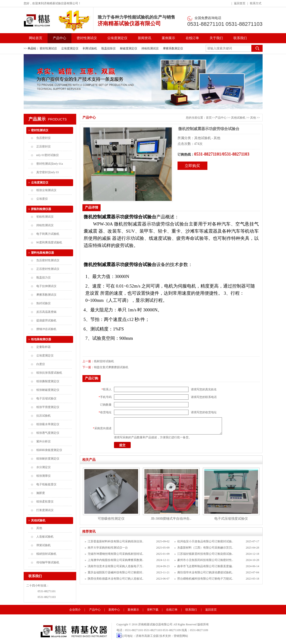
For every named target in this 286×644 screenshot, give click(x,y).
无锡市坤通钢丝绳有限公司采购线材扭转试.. (116, 554)
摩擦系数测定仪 (173, 48)
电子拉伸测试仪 (46, 286)
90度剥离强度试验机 (49, 242)
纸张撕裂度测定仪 (48, 381)
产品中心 (59, 38)
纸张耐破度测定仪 (48, 390)
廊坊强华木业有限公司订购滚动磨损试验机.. (205, 572)
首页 (209, 118)
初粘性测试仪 (45, 217)
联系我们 (240, 38)
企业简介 (75, 610)
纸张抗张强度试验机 (49, 373)
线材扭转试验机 (104, 361)
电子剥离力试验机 (48, 234)
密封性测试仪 (87, 38)
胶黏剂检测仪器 (41, 209)
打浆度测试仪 (45, 510)
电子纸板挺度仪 (46, 484)
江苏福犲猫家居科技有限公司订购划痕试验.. (205, 554)
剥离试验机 (90, 48)
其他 (253, 118)
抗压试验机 (43, 416)
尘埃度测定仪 (117, 38)
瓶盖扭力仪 (43, 277)
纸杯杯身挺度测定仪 (49, 450)
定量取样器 (43, 347)
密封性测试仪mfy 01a (50, 164)
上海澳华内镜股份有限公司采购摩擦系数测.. (116, 560)
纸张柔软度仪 (45, 502)
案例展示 (168, 38)
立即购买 (192, 166)
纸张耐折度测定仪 (48, 459)
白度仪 (41, 364)
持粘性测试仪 (150, 48)
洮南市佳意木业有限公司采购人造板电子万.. (116, 566)
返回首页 (240, 3)
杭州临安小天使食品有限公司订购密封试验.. (205, 541)
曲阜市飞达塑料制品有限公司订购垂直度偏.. (205, 566)
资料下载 (153, 610)
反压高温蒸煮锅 (46, 312)
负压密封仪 (43, 138)
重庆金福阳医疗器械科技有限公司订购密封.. (116, 572)
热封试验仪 (43, 303)
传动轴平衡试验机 (48, 562)
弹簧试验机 (43, 545)
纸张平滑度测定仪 (48, 407)
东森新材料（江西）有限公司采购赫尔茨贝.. (205, 548)
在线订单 (192, 38)
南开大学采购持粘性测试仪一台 (108, 548)
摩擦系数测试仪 (46, 295)
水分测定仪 (43, 467)
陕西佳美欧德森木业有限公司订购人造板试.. (116, 579)
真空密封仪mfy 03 (48, 172)
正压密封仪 (43, 147)
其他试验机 (239, 118)
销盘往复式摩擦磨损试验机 (111, 367)
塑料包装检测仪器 (43, 253)
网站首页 (36, 38)
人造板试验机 (45, 537)
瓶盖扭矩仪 (108, 48)
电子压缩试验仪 (46, 398)
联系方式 (256, 3)
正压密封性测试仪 (48, 269)
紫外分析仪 (43, 441)
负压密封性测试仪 (48, 260)
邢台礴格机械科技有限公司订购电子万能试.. (205, 579)
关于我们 (216, 38)
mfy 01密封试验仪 (48, 155)
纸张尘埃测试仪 (46, 190)
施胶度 (41, 493)
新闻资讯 (145, 38)
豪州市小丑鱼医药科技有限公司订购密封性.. (205, 560)
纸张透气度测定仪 (48, 433)
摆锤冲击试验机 (46, 329)
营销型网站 (181, 636)
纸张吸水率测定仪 (48, 424)
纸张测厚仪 (43, 476)
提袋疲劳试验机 (46, 320)
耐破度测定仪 (129, 48)
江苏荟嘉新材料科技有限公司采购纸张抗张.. (116, 541)
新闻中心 (114, 610)
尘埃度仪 (42, 199)
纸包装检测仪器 (41, 339)
